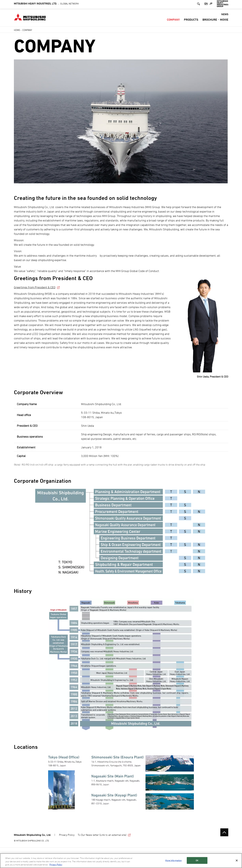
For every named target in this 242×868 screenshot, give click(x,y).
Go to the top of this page (224, 832)
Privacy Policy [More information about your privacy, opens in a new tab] (56, 865)
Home (17, 30)
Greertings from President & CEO (37, 287)
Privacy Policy (67, 835)
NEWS (225, 15)
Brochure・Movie (215, 21)
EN (206, 5)
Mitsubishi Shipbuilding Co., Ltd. (33, 835)
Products (191, 21)
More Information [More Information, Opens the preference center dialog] (173, 860)
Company (173, 21)
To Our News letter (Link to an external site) (104, 835)
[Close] (237, 861)
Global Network (46, 5)
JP (211, 5)
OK (197, 860)
